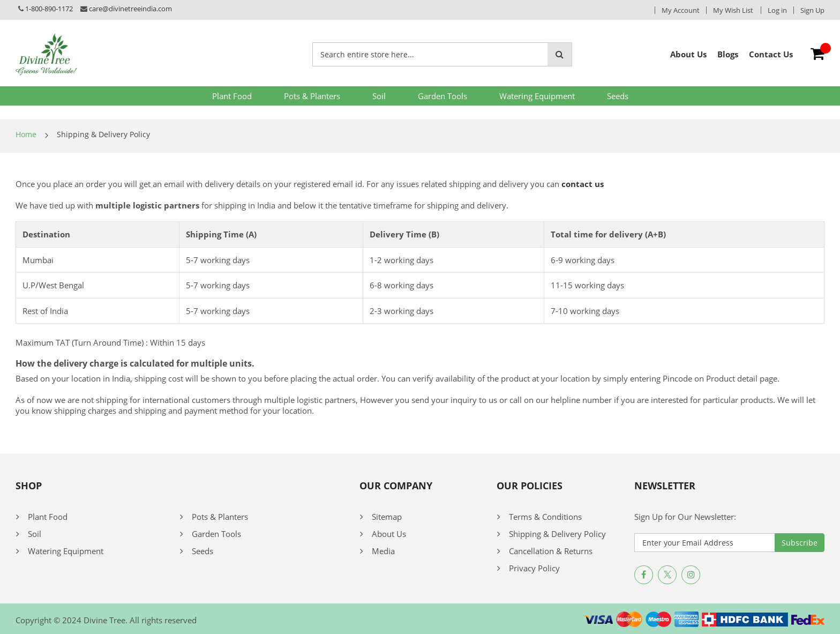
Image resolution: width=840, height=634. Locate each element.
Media (383, 551)
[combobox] (430, 54)
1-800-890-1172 (49, 9)
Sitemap (387, 517)
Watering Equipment (537, 96)
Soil (379, 96)
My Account (681, 10)
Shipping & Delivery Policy (557, 534)
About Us (389, 534)
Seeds (618, 96)
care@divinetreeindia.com (130, 9)
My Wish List (733, 10)
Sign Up (812, 10)
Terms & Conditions (545, 517)
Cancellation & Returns (551, 551)
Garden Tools (442, 96)
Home (26, 134)
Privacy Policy (534, 568)
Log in (777, 10)
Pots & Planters (312, 96)
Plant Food (232, 96)
